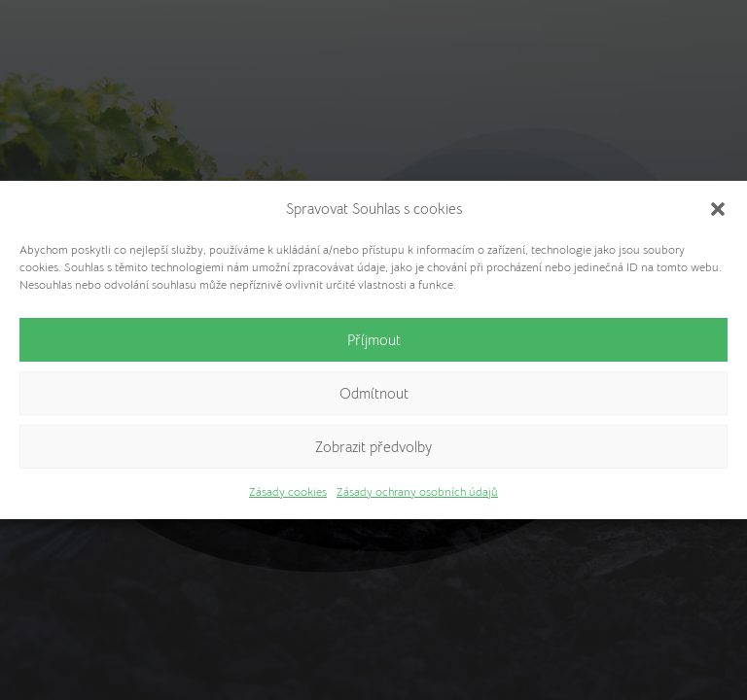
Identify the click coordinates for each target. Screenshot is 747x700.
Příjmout (374, 340)
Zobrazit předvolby (373, 447)
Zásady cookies (288, 491)
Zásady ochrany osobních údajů (417, 491)
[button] (718, 209)
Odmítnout (374, 393)
